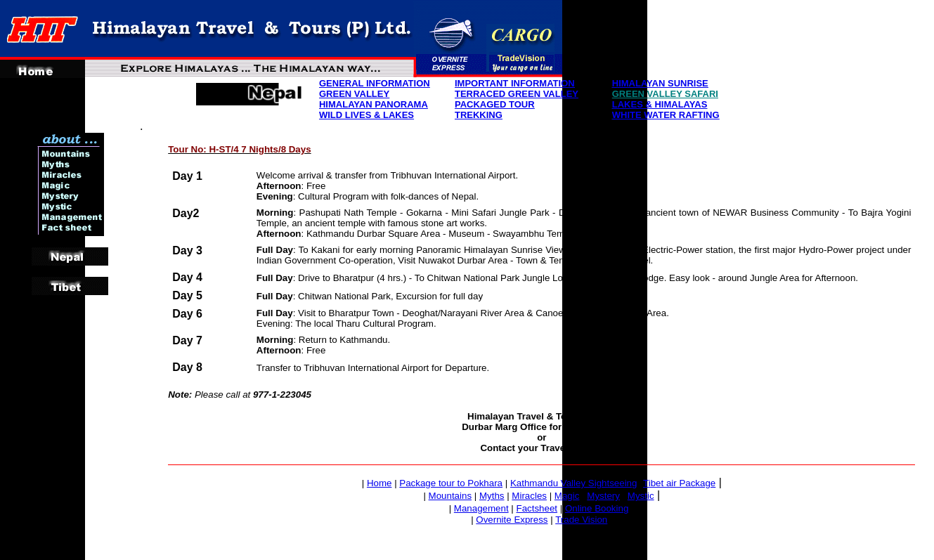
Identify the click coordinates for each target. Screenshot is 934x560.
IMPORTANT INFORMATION (515, 83)
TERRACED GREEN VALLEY (517, 94)
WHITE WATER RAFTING (666, 115)
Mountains (450, 496)
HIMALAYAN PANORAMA (374, 104)
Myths (492, 496)
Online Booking (597, 508)
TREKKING (479, 115)
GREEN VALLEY (354, 94)
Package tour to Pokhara (451, 483)
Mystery (603, 496)
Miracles (529, 496)
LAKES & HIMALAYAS (660, 104)
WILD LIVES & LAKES (367, 115)
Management (481, 508)
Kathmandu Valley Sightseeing (574, 483)
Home (380, 483)
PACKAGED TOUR (495, 104)
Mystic (641, 496)
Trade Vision (581, 520)
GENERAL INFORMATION (375, 83)
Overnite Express (512, 520)
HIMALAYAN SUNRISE (660, 83)
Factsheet (537, 508)
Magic (567, 496)
